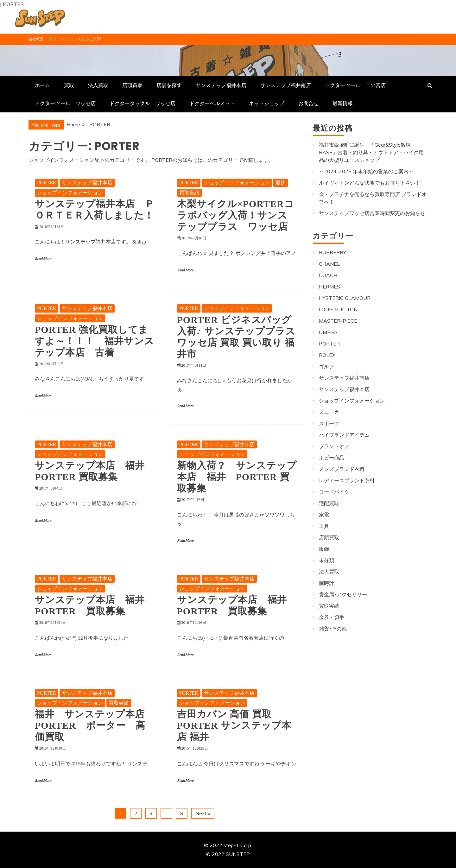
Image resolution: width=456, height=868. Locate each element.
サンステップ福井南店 (286, 85)
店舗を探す (169, 85)
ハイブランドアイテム (344, 435)
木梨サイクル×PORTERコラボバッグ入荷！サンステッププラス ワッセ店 (236, 215)
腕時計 (326, 583)
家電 (324, 515)
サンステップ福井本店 (221, 85)
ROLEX (327, 355)
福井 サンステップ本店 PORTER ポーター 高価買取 (95, 725)
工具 (324, 526)
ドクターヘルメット (212, 103)
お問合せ (308, 103)
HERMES (329, 287)
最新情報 (343, 103)
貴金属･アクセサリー (343, 594)
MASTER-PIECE (338, 321)
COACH (328, 275)
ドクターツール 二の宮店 (355, 85)
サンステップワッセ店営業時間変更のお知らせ (372, 213)
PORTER (47, 183)
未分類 (326, 560)
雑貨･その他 (333, 629)
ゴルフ (326, 366)
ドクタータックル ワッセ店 (142, 103)
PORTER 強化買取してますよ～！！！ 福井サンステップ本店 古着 (95, 341)
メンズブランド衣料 (342, 469)
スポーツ (329, 423)
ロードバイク (334, 492)
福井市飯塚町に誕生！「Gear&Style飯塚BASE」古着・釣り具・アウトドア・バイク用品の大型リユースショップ (371, 152)
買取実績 (189, 193)
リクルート (59, 39)
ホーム (42, 85)
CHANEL (329, 264)
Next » (203, 813)
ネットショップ (267, 103)
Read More (43, 259)
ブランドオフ (334, 446)
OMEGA (328, 332)
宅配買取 (329, 503)
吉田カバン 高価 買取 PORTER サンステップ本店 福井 (234, 725)
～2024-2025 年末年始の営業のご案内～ (366, 171)
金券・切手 (332, 617)
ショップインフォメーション (70, 193)
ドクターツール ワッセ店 (65, 103)
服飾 (281, 183)
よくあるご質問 (87, 39)
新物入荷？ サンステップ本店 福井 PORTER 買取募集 (237, 477)
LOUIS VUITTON (338, 309)
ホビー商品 (332, 458)
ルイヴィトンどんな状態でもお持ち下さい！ (370, 183)
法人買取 (98, 85)
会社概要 (36, 39)
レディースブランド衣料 (347, 480)
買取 (69, 85)
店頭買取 (132, 85)
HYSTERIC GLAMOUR (345, 298)
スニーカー (332, 412)
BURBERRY (332, 252)
